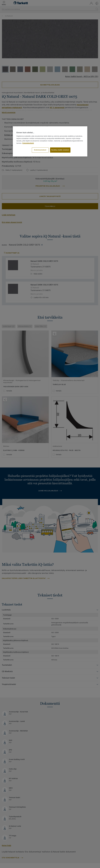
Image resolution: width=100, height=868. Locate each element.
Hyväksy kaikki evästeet (60, 150)
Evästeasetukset (40, 150)
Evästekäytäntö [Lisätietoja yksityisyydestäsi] (28, 143)
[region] (50, 141)
